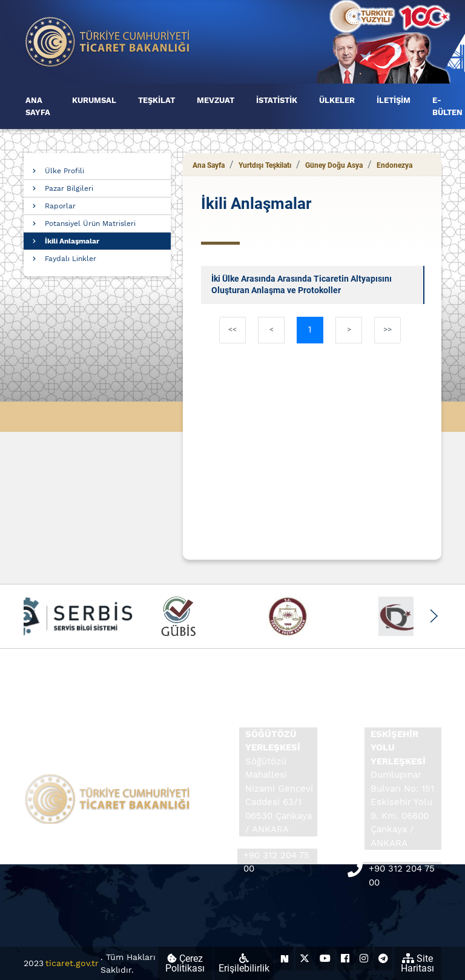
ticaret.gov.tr (72, 963)
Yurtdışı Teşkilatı (265, 165)
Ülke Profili (64, 171)
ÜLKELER (337, 100)
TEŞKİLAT (157, 100)
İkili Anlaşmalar (72, 241)
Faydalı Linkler (71, 259)
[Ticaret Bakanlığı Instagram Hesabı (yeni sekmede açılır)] (364, 958)
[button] (433, 616)
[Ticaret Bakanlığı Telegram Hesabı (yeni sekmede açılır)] (383, 958)
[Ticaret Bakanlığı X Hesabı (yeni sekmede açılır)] (305, 958)
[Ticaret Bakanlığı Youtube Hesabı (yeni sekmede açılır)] (325, 958)
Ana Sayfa (209, 165)
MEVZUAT (216, 100)
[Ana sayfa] (108, 41)
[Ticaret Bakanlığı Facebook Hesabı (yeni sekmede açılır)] (345, 958)
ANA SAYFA (38, 106)
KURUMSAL (94, 100)
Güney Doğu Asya (334, 165)
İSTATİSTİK (277, 100)
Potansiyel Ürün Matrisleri (90, 223)
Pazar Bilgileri (69, 188)
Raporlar (60, 206)
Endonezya (394, 165)
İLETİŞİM (394, 100)
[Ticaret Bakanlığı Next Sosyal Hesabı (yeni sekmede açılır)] (285, 958)
